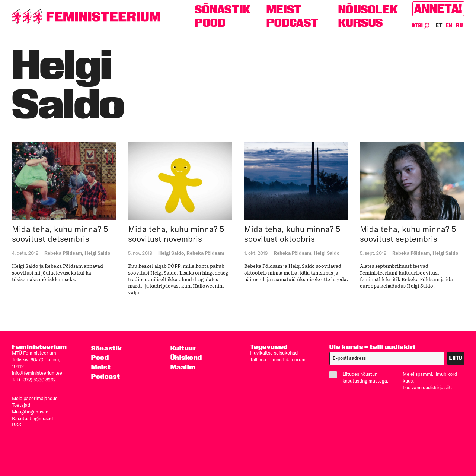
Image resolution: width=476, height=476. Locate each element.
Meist (284, 9)
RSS (17, 425)
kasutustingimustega (365, 381)
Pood (210, 23)
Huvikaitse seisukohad (274, 353)
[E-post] (387, 358)
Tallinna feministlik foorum (278, 359)
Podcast (293, 23)
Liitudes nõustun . (360, 377)
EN (449, 26)
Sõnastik (223, 9)
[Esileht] (86, 17)
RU (459, 26)
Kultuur (183, 348)
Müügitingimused (30, 412)
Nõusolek (368, 9)
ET (439, 26)
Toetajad (21, 405)
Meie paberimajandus (35, 398)
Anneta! (438, 9)
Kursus (361, 23)
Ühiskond (186, 357)
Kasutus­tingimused (32, 418)
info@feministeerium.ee (37, 373)
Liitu (456, 358)
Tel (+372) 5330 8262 (34, 380)
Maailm (183, 367)
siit (448, 387)
